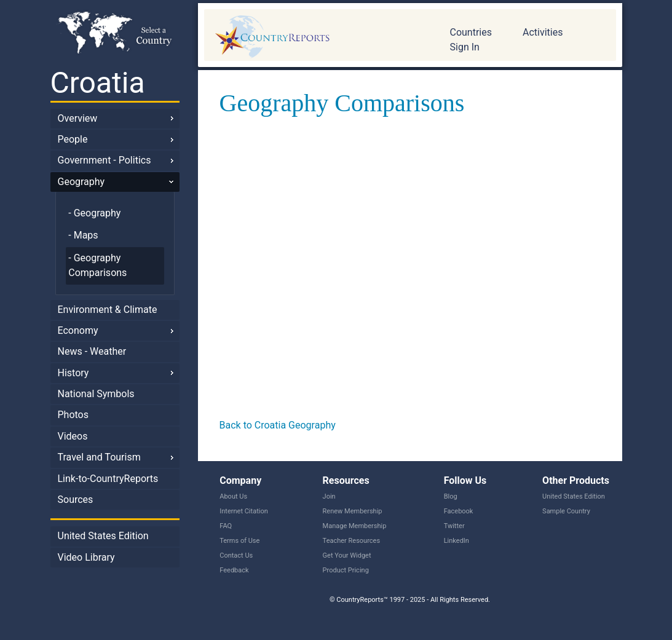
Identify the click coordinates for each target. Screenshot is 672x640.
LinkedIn (457, 541)
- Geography (94, 213)
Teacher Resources (351, 541)
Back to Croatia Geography (278, 425)
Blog (451, 496)
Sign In (465, 47)
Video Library (86, 557)
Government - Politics (105, 160)
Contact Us (236, 555)
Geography (81, 182)
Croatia (98, 83)
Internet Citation (244, 511)
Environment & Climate (108, 310)
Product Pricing (346, 570)
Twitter (454, 526)
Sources (76, 500)
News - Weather (92, 351)
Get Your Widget (347, 555)
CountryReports (318, 37)
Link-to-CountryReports (108, 479)
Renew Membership (353, 511)
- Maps (83, 235)
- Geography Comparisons (97, 265)
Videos (73, 436)
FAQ (226, 526)
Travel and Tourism (99, 457)
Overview (78, 118)
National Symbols (96, 394)
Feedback (234, 570)
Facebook (459, 511)
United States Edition (103, 536)
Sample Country (566, 511)
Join (329, 496)
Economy (78, 330)
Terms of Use (239, 541)
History (73, 373)
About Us (233, 496)
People (73, 139)
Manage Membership (355, 526)
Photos (73, 415)
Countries (471, 32)
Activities (543, 32)
